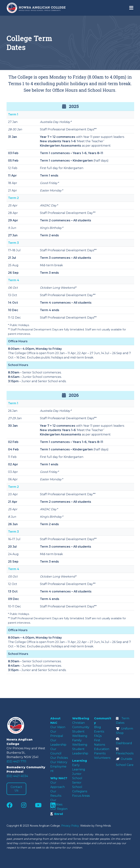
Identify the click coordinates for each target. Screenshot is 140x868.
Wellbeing (81, 718)
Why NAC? (59, 778)
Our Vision (58, 727)
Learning (80, 761)
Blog (98, 727)
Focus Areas (81, 796)
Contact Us (16, 789)
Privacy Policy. (70, 826)
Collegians (80, 791)
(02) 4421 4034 (17, 776)
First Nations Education (102, 745)
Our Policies (59, 758)
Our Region (59, 809)
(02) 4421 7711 (16, 761)
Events (99, 732)
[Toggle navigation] (131, 8)
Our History (59, 762)
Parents (100, 753)
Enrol (57, 814)
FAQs (98, 736)
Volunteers (102, 758)
